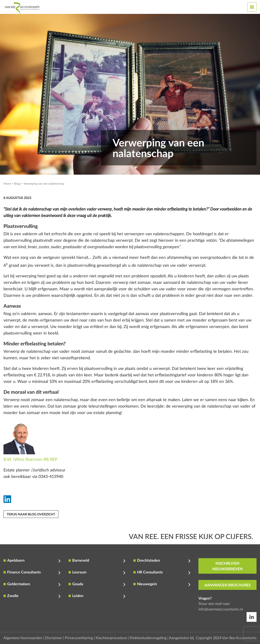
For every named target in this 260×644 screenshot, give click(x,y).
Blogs (17, 184)
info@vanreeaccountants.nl (221, 609)
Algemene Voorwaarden (23, 638)
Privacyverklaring (79, 638)
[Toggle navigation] (252, 7)
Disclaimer (53, 638)
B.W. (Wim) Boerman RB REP (30, 460)
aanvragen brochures (228, 585)
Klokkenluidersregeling (148, 638)
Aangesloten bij (182, 638)
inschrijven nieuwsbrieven (227, 566)
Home (7, 184)
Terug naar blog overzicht (31, 514)
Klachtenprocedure (111, 638)
